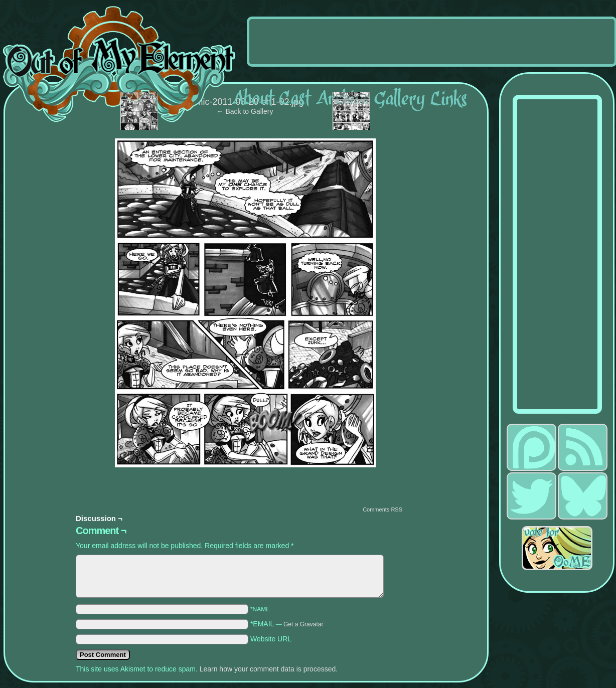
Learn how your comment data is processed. (269, 669)
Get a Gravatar (303, 624)
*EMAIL (287, 624)
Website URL (271, 639)
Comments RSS (382, 509)
